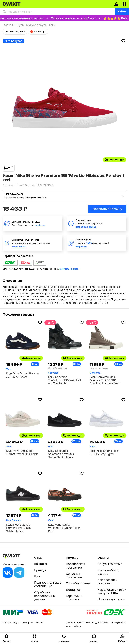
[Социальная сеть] (8, 573)
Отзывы (103, 558)
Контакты (41, 564)
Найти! (122, 12)
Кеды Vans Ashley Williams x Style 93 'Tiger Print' (64, 528)
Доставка (73, 590)
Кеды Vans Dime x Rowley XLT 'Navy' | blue (23, 375)
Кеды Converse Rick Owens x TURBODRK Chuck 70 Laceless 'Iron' (105, 380)
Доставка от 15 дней (15, 32)
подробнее (81, 247)
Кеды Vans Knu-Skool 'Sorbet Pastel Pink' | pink (22, 452)
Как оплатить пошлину (107, 582)
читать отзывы (19, 247)
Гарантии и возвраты (74, 598)
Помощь (72, 558)
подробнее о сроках (86, 227)
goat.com (40, 225)
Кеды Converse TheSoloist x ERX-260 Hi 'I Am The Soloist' (64, 380)
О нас (38, 558)
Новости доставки (111, 599)
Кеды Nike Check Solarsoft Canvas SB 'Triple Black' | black (61, 454)
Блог (38, 576)
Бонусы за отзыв (110, 564)
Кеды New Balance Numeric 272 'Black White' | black (18, 528)
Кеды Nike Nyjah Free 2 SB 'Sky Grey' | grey (104, 452)
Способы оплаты (78, 583)
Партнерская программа (76, 566)
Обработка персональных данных (45, 596)
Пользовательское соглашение (48, 584)
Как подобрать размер (108, 572)
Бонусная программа (74, 575)
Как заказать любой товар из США (112, 591)
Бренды (40, 570)
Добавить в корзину (107, 209)
